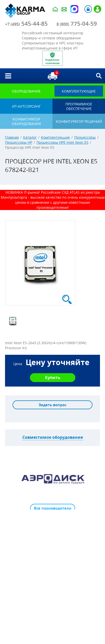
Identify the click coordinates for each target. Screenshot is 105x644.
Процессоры (85, 137)
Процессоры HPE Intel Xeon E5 (62, 142)
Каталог (30, 137)
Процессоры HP (19, 142)
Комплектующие (55, 137)
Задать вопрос (52, 405)
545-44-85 (26, 24)
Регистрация (97, 9)
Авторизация (88, 9)
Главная (12, 137)
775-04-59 (77, 24)
